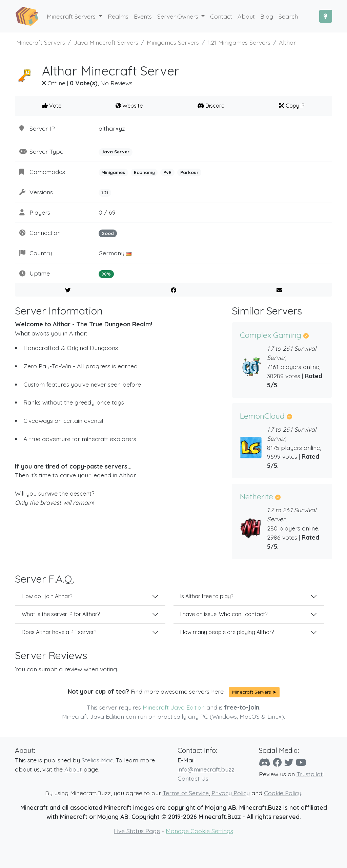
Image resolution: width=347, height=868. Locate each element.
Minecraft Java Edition (174, 707)
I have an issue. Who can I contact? (224, 614)
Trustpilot (310, 774)
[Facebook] (277, 762)
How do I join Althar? (47, 596)
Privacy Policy (231, 793)
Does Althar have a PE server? (59, 632)
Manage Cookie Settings (199, 831)
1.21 (105, 193)
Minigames (113, 172)
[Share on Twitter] (68, 290)
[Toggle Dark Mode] (326, 16)
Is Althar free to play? (207, 596)
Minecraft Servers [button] (72, 16)
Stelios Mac (97, 760)
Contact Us (193, 778)
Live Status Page (137, 831)
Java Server (115, 152)
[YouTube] (301, 762)
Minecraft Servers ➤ (254, 692)
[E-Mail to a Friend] (279, 290)
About (73, 769)
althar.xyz (112, 128)
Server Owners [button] (179, 16)
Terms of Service (186, 793)
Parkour (189, 172)
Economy (144, 172)
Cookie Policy (283, 793)
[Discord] (265, 762)
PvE (167, 172)
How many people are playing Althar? (227, 632)
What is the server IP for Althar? (61, 614)
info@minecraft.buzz (206, 769)
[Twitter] (289, 762)
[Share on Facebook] (174, 290)
